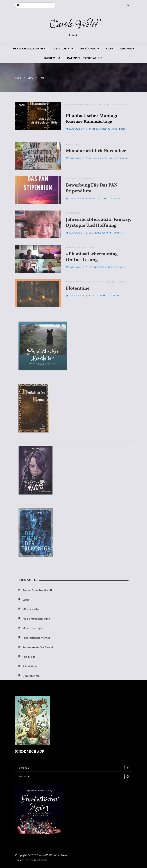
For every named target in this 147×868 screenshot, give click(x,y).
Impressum (52, 58)
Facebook (74, 768)
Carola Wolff (73, 25)
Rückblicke (74, 155)
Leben (26, 639)
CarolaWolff (77, 130)
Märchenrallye (31, 649)
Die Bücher (88, 48)
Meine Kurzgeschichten (81, 292)
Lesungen (127, 48)
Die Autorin (61, 48)
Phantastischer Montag (115, 105)
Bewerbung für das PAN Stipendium (92, 198)
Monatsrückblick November (96, 161)
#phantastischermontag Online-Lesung (92, 267)
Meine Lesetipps (32, 668)
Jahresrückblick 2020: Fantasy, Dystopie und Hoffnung (98, 233)
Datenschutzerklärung (85, 58)
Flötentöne (78, 299)
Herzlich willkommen (29, 48)
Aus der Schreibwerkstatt (83, 105)
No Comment (118, 130)
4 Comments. (119, 243)
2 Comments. (114, 209)
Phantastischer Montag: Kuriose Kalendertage (92, 119)
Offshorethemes (38, 860)
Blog (109, 48)
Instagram (74, 777)
